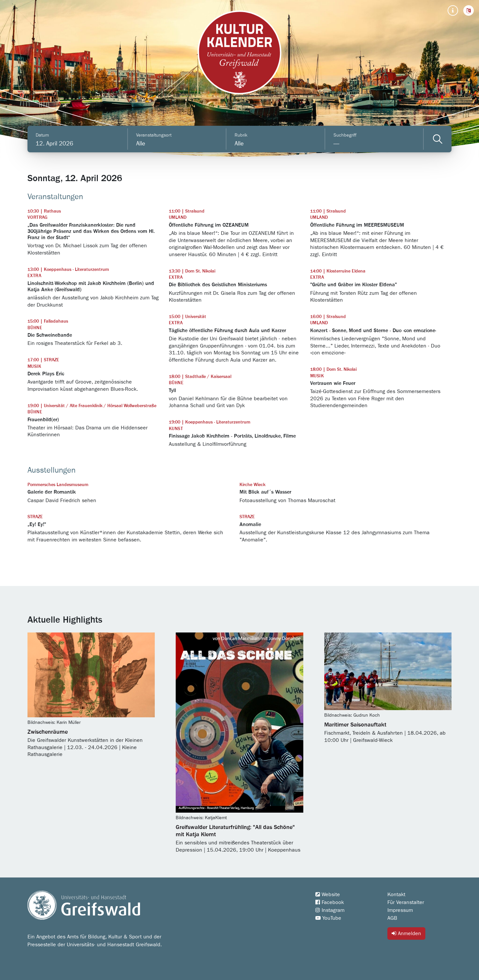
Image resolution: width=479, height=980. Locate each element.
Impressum (400, 910)
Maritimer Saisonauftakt (355, 725)
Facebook (330, 902)
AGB (392, 918)
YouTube (328, 918)
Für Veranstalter (406, 902)
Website (328, 895)
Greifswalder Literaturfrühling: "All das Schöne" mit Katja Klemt (235, 831)
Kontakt (396, 895)
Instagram (330, 910)
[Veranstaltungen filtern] (438, 139)
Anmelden (406, 933)
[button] (469, 10)
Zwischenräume (48, 732)
